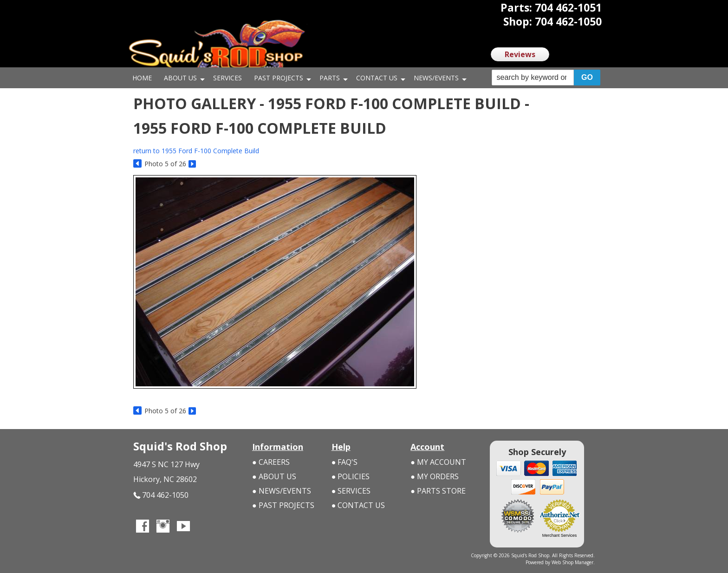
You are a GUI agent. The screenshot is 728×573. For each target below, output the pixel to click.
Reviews (520, 54)
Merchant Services (560, 535)
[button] (546, 78)
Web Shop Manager (572, 562)
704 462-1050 (161, 495)
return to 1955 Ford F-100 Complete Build (196, 151)
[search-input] (533, 78)
